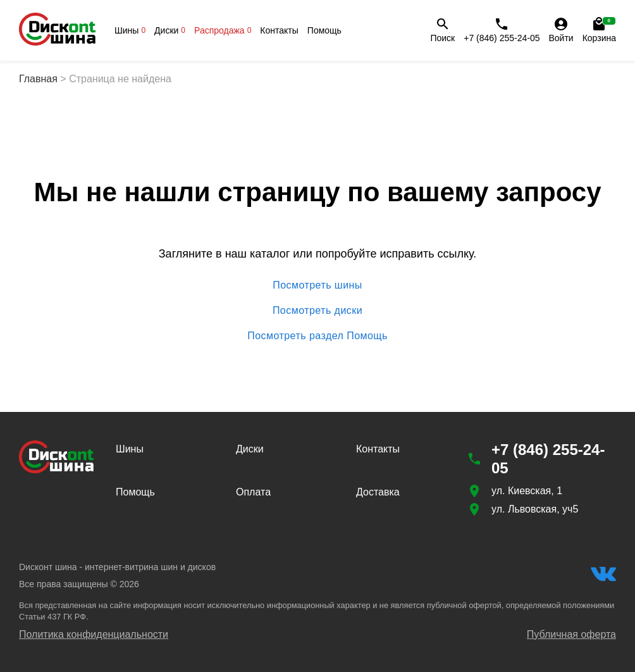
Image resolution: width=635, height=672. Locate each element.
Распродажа (223, 30)
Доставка (378, 492)
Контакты (279, 30)
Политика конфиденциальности (94, 634)
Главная (38, 79)
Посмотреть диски (317, 311)
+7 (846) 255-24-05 (502, 30)
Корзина (599, 30)
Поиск (442, 30)
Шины (130, 30)
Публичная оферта (571, 634)
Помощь (324, 30)
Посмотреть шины (317, 285)
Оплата (253, 492)
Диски (170, 30)
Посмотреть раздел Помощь (317, 336)
